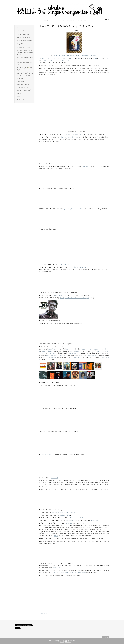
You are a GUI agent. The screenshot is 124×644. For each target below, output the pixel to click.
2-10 (101, 58)
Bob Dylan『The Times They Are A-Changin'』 (75, 298)
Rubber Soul (68, 349)
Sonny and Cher (47, 351)
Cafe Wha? (55, 478)
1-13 (60, 58)
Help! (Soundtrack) (54, 349)
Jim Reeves (52, 357)
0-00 (42, 58)
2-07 (95, 58)
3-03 (62, 60)
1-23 (72, 58)
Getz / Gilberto (51, 355)
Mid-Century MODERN (79, 572)
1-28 (78, 58)
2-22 (56, 60)
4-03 (68, 60)
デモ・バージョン (65, 264)
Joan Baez (69, 523)
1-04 (48, 58)
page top (105, 637)
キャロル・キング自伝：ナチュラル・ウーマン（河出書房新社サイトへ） (74, 55)
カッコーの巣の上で (48, 455)
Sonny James (92, 355)
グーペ (62, 642)
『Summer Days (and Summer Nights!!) (63, 512)
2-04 (89, 58)
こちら (56, 536)
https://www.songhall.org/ (77, 518)
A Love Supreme (72, 353)
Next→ (46, 613)
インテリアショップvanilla (62, 572)
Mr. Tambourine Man (77, 351)
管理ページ (68, 642)
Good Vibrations (65, 515)
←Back (41, 613)
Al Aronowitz (60, 295)
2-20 (50, 60)
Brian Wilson (71, 520)
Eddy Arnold (63, 355)
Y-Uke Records (58, 640)
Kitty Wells (78, 357)
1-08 (54, 58)
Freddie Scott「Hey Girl (73, 134)
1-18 (66, 58)
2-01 (84, 58)
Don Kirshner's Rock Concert (78, 267)
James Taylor (95, 520)
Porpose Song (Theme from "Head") (74, 209)
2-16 (44, 60)
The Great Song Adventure (69, 137)
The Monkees (85, 167)
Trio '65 (52, 353)
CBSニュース (56, 568)
